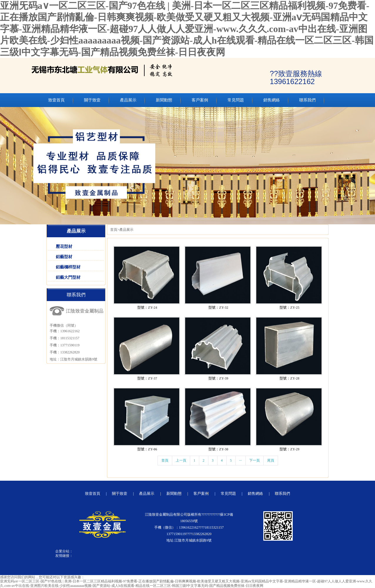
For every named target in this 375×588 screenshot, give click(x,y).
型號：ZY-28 (289, 378)
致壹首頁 (93, 493)
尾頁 (271, 460)
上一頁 (181, 460)
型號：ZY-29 (289, 449)
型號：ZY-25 (289, 308)
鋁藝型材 (64, 257)
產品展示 (126, 230)
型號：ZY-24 (147, 308)
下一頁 (255, 460)
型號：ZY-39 (218, 378)
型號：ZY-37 (147, 378)
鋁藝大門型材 (68, 277)
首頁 (114, 230)
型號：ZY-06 (147, 449)
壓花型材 (64, 247)
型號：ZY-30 (218, 449)
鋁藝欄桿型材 (68, 267)
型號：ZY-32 (218, 308)
